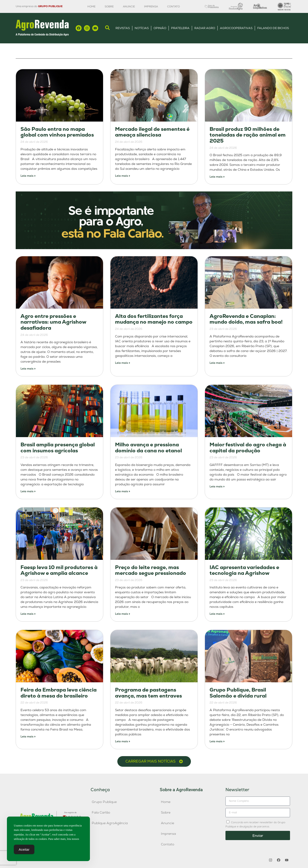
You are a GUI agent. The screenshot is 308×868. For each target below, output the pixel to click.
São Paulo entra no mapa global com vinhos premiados (57, 132)
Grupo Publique (104, 802)
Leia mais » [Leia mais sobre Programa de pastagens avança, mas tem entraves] (123, 741)
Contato (173, 6)
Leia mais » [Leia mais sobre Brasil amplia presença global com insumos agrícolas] (28, 491)
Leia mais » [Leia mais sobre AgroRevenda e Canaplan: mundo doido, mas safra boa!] (217, 363)
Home (91, 6)
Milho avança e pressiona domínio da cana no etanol (148, 448)
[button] (154, 761)
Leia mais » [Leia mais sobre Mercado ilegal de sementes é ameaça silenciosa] (123, 176)
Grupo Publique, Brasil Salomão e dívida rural (238, 693)
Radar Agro (205, 28)
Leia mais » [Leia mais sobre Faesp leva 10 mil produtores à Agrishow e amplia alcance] (28, 614)
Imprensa (151, 6)
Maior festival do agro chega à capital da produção (248, 448)
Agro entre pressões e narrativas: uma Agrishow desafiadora (53, 322)
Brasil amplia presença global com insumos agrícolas (58, 448)
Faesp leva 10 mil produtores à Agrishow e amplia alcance (59, 570)
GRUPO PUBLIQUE (50, 6)
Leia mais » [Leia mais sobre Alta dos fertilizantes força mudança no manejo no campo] (123, 363)
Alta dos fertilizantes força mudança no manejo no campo (154, 319)
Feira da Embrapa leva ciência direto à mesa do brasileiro (59, 693)
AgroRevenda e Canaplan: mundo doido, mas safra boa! (246, 319)
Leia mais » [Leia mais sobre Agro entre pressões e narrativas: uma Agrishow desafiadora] (28, 369)
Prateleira (180, 28)
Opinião (160, 28)
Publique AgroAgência (110, 823)
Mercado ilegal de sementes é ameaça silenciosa (152, 132)
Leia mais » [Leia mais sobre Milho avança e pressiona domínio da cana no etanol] (123, 491)
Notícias (142, 28)
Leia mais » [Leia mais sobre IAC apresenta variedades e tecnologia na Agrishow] (217, 614)
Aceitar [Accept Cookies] (24, 850)
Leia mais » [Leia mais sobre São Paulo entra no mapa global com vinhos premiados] (28, 176)
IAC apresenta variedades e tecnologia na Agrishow (244, 570)
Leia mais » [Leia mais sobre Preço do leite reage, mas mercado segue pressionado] (123, 614)
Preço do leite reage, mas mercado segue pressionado (151, 570)
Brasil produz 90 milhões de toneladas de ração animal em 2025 (248, 135)
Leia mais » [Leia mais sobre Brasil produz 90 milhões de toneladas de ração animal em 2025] (217, 177)
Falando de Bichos (273, 28)
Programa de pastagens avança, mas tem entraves (148, 693)
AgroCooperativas (236, 28)
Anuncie (129, 6)
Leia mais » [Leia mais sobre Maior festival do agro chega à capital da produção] (217, 486)
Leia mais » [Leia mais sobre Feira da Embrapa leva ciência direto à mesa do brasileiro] (28, 737)
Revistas (123, 28)
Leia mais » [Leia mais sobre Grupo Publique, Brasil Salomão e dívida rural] (217, 741)
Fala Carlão (101, 812)
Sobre (109, 6)
